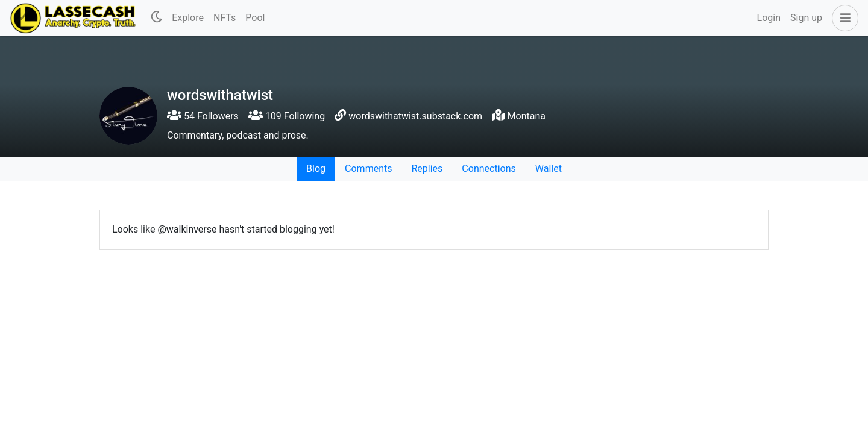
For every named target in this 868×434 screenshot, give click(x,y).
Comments (368, 168)
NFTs (225, 18)
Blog (316, 168)
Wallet (549, 168)
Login (769, 18)
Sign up (806, 18)
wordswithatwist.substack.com (415, 116)
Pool (255, 18)
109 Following (287, 116)
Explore (188, 18)
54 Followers (203, 116)
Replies (427, 168)
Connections (489, 168)
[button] (843, 18)
